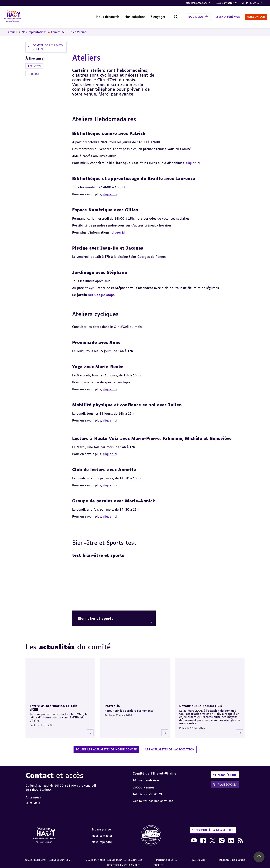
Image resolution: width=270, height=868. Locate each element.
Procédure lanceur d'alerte (124, 862)
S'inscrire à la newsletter (213, 827)
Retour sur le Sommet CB (201, 703)
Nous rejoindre (102, 839)
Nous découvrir (98, 15)
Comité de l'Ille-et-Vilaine (69, 29)
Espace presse (101, 827)
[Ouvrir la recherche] (166, 15)
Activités (34, 63)
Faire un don (251, 15)
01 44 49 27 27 (250, 3)
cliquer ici (119, 230)
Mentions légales (167, 857)
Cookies (158, 862)
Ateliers (33, 71)
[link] (151, 833)
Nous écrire (225, 772)
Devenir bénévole (219, 15)
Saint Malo (33, 800)
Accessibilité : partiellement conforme (48, 857)
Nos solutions (125, 15)
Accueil (12, 29)
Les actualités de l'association (170, 747)
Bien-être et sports (95, 616)
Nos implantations (197, 3)
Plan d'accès (225, 782)
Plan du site (198, 857)
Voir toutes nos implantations (153, 798)
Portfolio (112, 703)
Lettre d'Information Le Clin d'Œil (53, 705)
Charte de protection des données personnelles (114, 857)
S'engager (148, 15)
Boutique (186, 15)
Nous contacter (224, 3)
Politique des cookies (232, 857)
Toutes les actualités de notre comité (106, 747)
